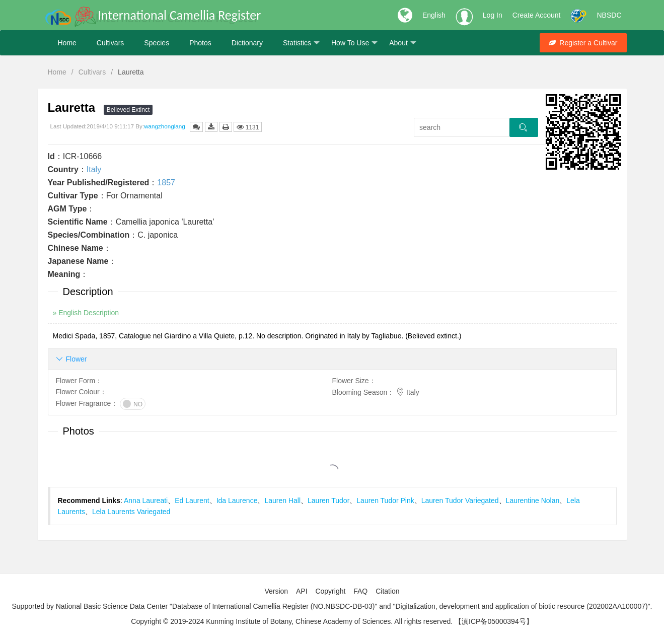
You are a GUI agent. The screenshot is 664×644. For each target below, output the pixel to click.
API (302, 591)
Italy (94, 169)
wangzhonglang (165, 126)
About (403, 43)
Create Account (537, 15)
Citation (387, 591)
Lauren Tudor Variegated (460, 500)
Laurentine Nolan (533, 500)
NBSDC (609, 15)
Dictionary (247, 43)
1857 (166, 183)
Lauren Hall (282, 500)
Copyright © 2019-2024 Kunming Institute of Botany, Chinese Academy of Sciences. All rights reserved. (292, 621)
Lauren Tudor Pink (385, 500)
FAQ (360, 591)
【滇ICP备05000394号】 (494, 621)
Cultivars (110, 43)
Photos (200, 43)
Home (67, 43)
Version (276, 591)
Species (157, 43)
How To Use (354, 43)
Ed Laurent (192, 500)
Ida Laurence (237, 500)
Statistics (301, 43)
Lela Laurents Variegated (131, 512)
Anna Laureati (146, 500)
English (434, 15)
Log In (493, 15)
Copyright (330, 591)
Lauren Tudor (328, 500)
